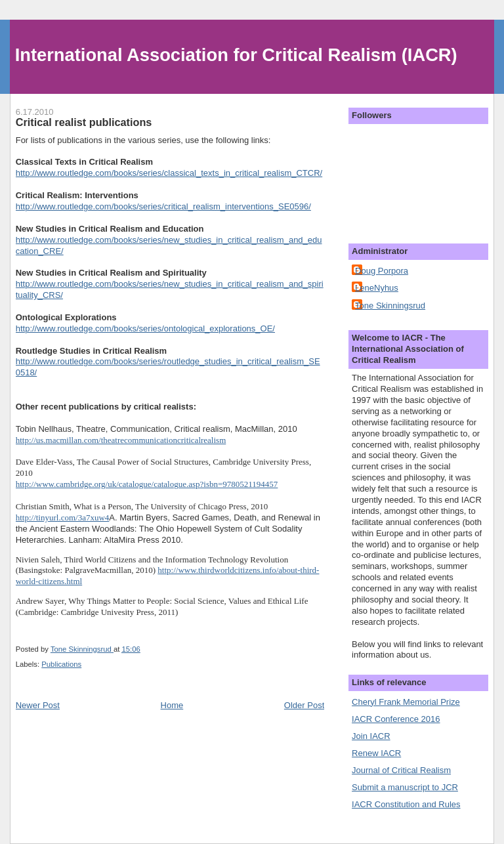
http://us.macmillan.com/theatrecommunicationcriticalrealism (121, 440)
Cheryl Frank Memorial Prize (406, 702)
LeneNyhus (377, 288)
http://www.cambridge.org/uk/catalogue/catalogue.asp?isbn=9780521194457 (147, 484)
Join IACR (371, 736)
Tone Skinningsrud (390, 306)
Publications (61, 664)
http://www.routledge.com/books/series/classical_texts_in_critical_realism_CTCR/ (169, 173)
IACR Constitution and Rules (406, 804)
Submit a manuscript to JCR (405, 787)
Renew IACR (376, 753)
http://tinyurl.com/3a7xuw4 (63, 517)
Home (172, 705)
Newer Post (38, 705)
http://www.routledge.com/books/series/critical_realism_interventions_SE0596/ (163, 206)
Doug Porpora (382, 271)
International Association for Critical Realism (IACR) (236, 55)
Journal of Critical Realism (401, 770)
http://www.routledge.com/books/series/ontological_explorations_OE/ (145, 328)
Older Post (304, 705)
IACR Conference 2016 (396, 719)
